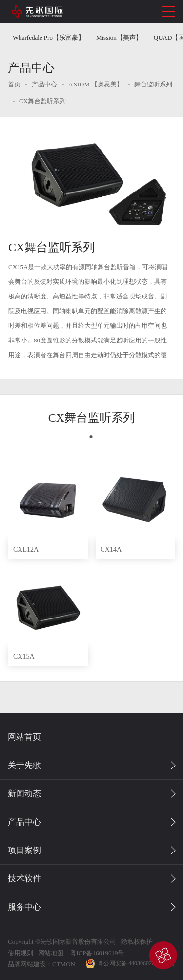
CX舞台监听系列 (42, 101)
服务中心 (24, 907)
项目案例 (24, 850)
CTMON (64, 964)
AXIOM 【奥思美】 (96, 84)
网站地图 (51, 953)
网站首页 (24, 737)
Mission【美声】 (119, 37)
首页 (14, 84)
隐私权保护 (137, 942)
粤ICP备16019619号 (96, 953)
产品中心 (44, 84)
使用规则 (20, 953)
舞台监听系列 (153, 84)
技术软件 (24, 879)
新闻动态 (24, 794)
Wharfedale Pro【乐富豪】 (49, 37)
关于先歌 (24, 765)
